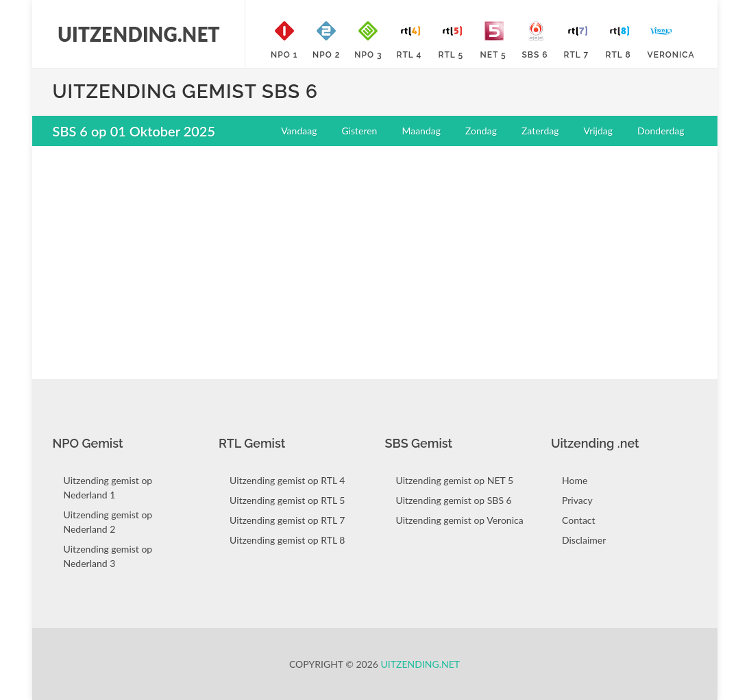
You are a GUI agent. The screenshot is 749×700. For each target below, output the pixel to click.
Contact (579, 520)
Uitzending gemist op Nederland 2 (108, 522)
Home (575, 480)
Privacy (577, 500)
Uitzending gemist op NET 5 (455, 480)
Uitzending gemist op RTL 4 (287, 480)
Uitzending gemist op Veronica (460, 520)
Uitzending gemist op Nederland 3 (108, 556)
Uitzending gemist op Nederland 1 (108, 487)
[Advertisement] (375, 256)
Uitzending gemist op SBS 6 (454, 500)
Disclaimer (584, 540)
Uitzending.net (421, 664)
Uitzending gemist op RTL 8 (287, 540)
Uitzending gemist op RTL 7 (287, 520)
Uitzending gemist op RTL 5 (287, 500)
